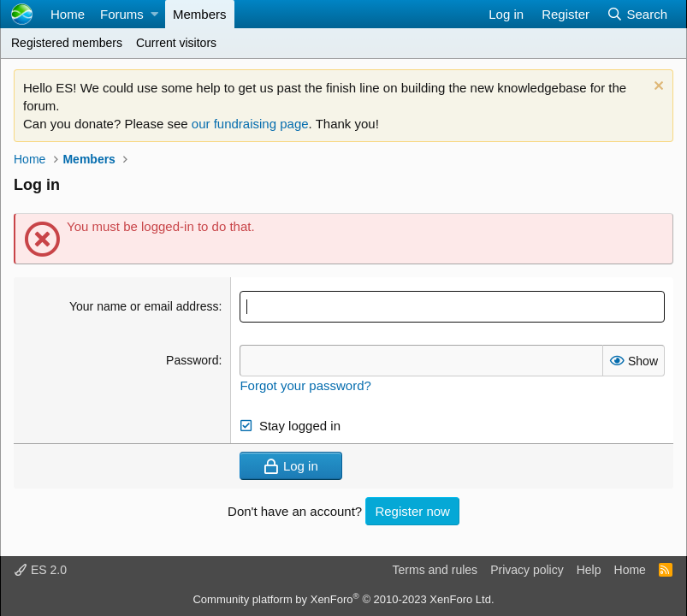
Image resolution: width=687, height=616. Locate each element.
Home (68, 14)
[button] (155, 14)
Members (200, 14)
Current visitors (176, 43)
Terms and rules (435, 570)
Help (589, 570)
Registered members (67, 43)
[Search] (637, 14)
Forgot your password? (305, 385)
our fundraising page (250, 124)
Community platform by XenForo (343, 599)
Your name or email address (144, 306)
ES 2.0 (41, 570)
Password (192, 360)
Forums (122, 14)
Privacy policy (527, 570)
